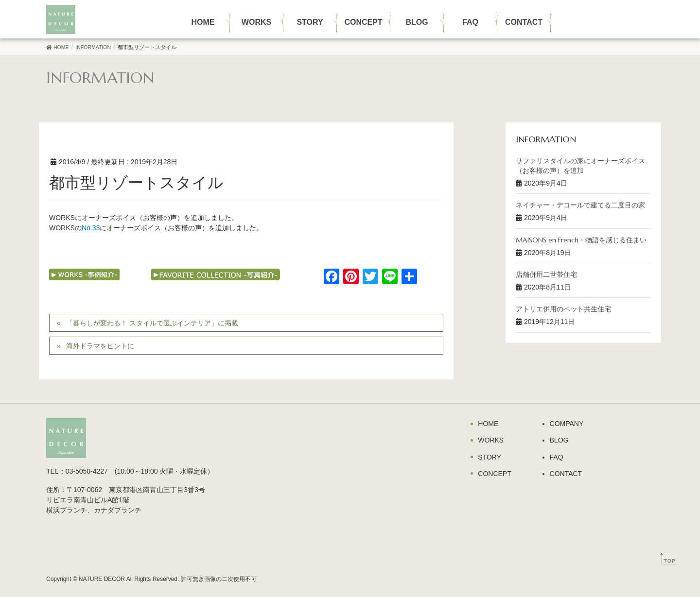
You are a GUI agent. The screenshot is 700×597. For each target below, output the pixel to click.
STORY (490, 457)
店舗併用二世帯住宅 (546, 274)
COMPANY (567, 424)
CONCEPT (494, 474)
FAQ (557, 457)
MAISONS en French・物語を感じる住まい (581, 240)
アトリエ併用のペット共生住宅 (563, 309)
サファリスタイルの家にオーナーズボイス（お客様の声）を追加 (580, 166)
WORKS (491, 440)
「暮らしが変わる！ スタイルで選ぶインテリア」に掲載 (152, 323)
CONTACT (566, 474)
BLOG (559, 440)
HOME (488, 424)
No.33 (91, 228)
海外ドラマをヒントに (100, 346)
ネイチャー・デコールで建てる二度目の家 (580, 205)
